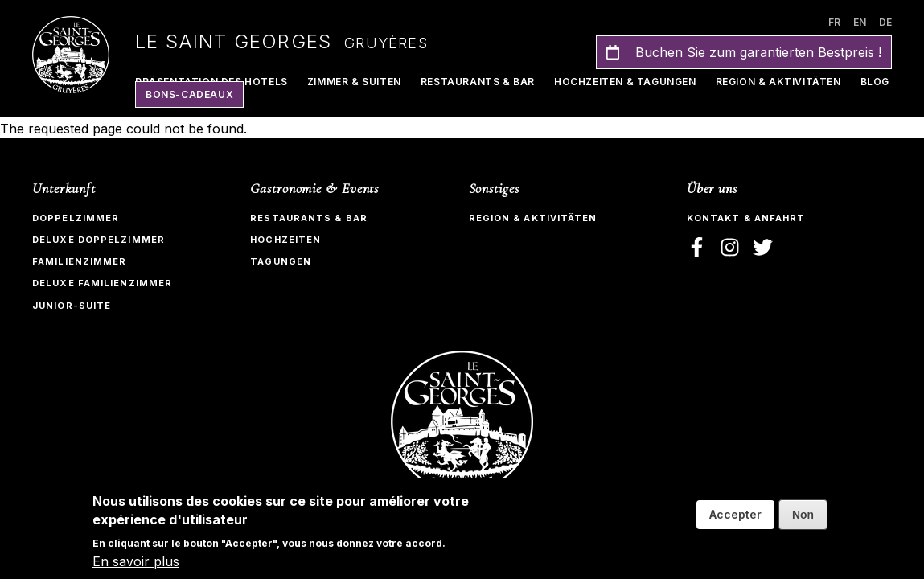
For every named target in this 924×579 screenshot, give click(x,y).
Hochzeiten (285, 240)
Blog (875, 82)
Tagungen (281, 261)
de (885, 22)
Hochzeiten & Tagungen (625, 82)
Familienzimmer (79, 261)
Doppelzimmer (76, 218)
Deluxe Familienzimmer (102, 283)
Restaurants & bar (309, 218)
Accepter (735, 514)
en (860, 22)
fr (834, 22)
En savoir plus (136, 561)
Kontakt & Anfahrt (746, 218)
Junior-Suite (72, 306)
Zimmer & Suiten (354, 82)
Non (803, 515)
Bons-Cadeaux (189, 94)
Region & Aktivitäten (778, 82)
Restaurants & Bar (478, 82)
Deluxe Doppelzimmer (99, 240)
